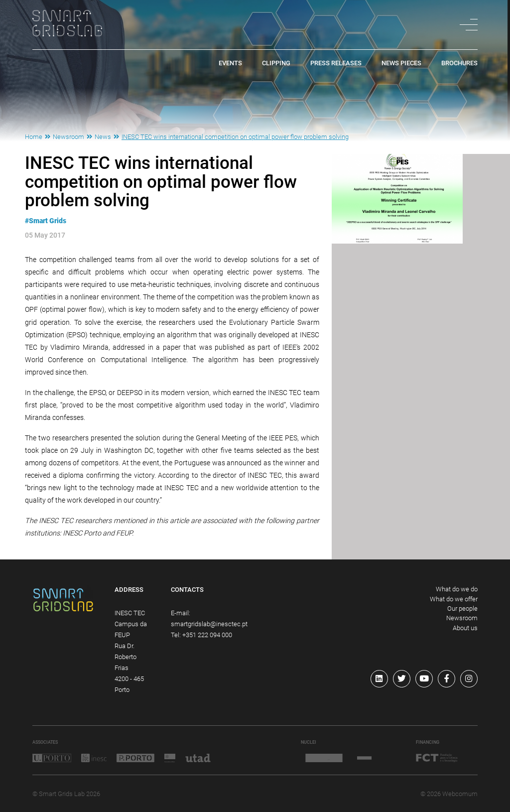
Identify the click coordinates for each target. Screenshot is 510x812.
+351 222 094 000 (207, 635)
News (103, 137)
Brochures (459, 63)
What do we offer (454, 599)
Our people (462, 609)
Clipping (276, 63)
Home (34, 137)
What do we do (457, 589)
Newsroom (68, 137)
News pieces (401, 63)
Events (230, 63)
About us (465, 628)
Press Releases (336, 63)
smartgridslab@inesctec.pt (209, 624)
